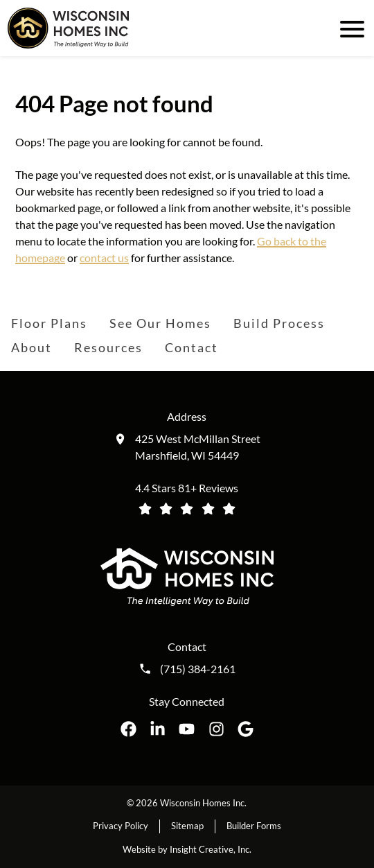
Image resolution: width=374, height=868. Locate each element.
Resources (108, 347)
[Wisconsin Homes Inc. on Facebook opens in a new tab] (128, 729)
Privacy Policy (121, 826)
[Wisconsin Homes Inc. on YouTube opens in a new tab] (187, 729)
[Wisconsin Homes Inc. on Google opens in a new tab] (246, 729)
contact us (104, 258)
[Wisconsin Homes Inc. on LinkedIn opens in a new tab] (158, 729)
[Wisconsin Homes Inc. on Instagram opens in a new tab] (216, 729)
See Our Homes (160, 323)
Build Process (279, 323)
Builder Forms (254, 826)
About (32, 347)
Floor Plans (49, 323)
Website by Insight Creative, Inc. (187, 849)
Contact (192, 347)
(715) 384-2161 (198, 669)
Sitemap (187, 826)
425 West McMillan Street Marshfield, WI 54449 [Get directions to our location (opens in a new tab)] (198, 447)
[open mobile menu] (350, 28)
